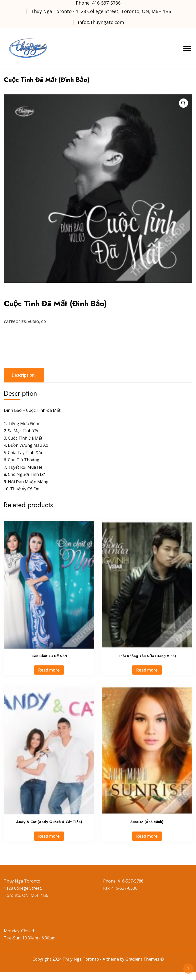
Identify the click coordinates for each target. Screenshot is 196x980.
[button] (183, 103)
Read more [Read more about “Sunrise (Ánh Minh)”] (147, 836)
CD (44, 322)
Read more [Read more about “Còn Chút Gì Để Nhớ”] (49, 670)
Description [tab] (23, 375)
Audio (33, 322)
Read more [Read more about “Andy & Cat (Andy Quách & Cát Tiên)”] (49, 836)
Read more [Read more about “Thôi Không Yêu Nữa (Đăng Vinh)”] (147, 670)
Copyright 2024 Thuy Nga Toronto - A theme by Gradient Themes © (98, 959)
